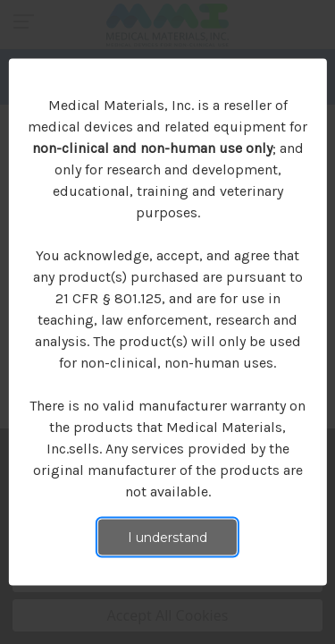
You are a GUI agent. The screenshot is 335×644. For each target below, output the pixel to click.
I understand (167, 538)
